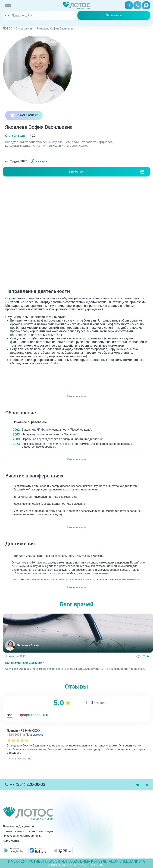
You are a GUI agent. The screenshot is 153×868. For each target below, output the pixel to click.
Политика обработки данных (22, 836)
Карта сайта (11, 841)
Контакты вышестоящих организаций (28, 831)
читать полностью (19, 759)
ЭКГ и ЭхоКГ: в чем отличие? (24, 663)
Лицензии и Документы (18, 826)
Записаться (114, 15)
